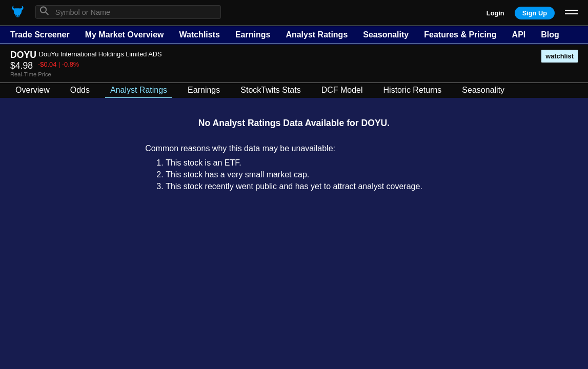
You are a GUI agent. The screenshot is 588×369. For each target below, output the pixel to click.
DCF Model (342, 90)
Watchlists (199, 35)
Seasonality (386, 35)
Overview (33, 90)
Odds (80, 90)
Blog (550, 35)
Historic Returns (413, 90)
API (519, 35)
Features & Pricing (460, 35)
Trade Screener (40, 35)
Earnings (253, 35)
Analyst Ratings (317, 35)
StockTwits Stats (270, 90)
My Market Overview (125, 35)
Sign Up (535, 13)
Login (495, 13)
